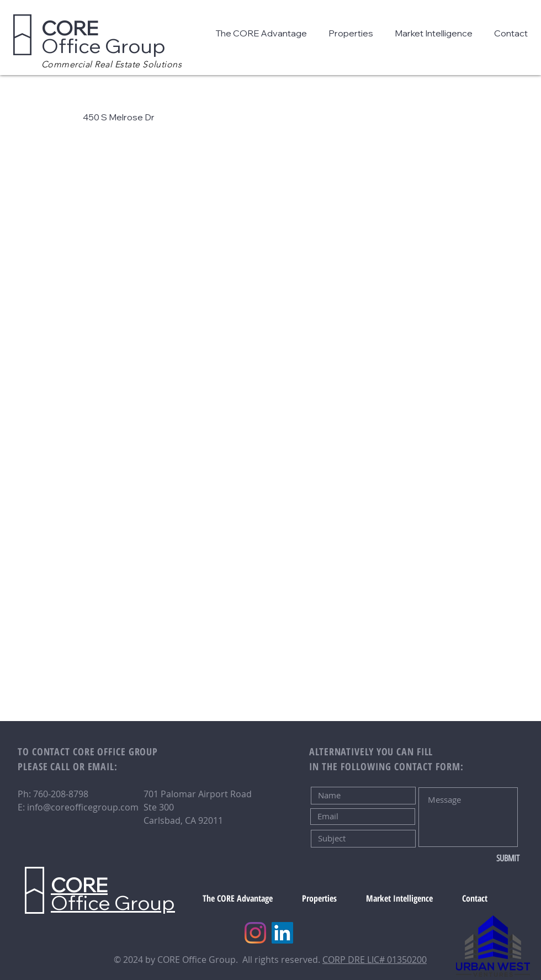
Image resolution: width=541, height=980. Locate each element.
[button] (264, 33)
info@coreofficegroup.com (83, 807)
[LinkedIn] (282, 933)
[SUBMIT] (483, 859)
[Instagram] (255, 933)
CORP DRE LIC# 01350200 (375, 960)
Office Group (104, 37)
